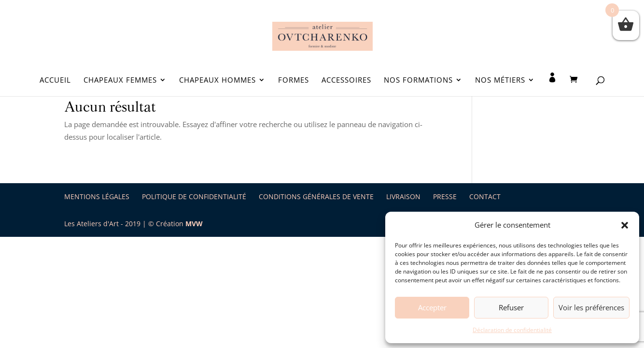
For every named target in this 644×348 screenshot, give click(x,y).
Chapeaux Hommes (217, 80)
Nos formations (418, 80)
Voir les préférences (591, 307)
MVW (194, 224)
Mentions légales (97, 196)
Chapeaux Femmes (120, 80)
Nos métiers (500, 80)
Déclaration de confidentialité (512, 330)
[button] (625, 225)
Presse (445, 196)
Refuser (511, 307)
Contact (485, 196)
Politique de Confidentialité (194, 196)
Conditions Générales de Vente (316, 196)
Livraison (403, 196)
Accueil (55, 80)
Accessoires (346, 80)
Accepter (432, 307)
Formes (294, 80)
